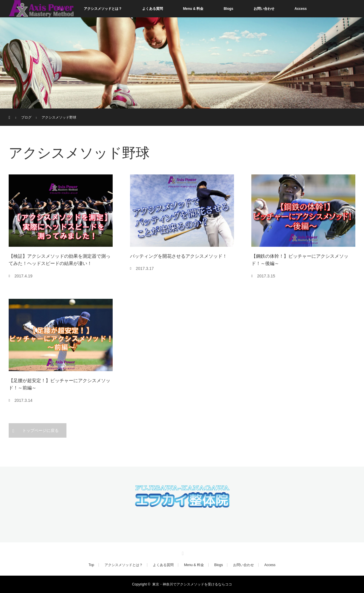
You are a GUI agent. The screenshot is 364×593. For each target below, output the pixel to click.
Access (301, 9)
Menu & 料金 (193, 9)
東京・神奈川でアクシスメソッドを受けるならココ (192, 584)
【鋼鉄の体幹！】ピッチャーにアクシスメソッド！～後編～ (300, 260)
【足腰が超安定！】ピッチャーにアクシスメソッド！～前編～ (60, 384)
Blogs (228, 9)
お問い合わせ (264, 9)
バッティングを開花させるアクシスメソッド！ (179, 256)
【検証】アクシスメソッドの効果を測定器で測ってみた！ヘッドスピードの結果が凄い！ (60, 260)
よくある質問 (153, 9)
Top (91, 565)
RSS (182, 553)
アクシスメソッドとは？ (103, 9)
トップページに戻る (40, 430)
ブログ (26, 117)
